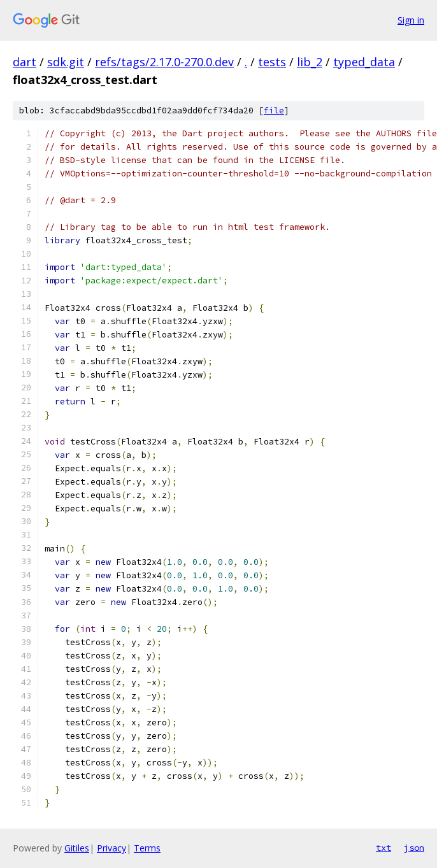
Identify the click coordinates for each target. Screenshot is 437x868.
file (274, 110)
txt (383, 848)
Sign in (411, 20)
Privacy (111, 848)
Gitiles (77, 848)
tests (272, 62)
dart (25, 62)
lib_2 (310, 62)
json (414, 848)
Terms (147, 848)
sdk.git (66, 62)
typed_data (364, 62)
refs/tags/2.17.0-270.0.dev (164, 62)
